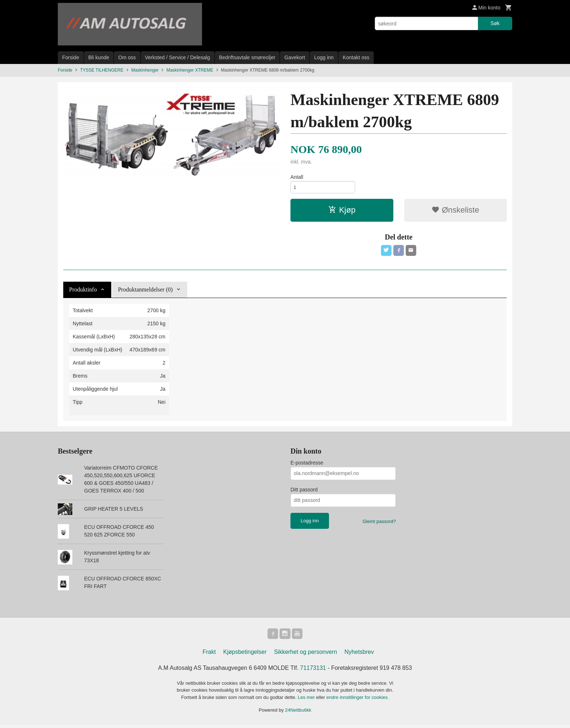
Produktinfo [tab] (83, 292)
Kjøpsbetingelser (245, 655)
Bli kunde (99, 57)
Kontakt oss (356, 57)
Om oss (127, 57)
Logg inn (324, 57)
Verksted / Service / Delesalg (178, 57)
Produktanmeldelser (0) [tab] (145, 292)
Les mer (307, 701)
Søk (495, 23)
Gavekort (295, 57)
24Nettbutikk (298, 714)
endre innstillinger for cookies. (358, 701)
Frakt (209, 655)
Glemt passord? (379, 524)
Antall (297, 177)
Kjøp (342, 211)
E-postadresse (307, 465)
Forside (71, 57)
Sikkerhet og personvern (306, 655)
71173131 (313, 671)
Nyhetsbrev (359, 655)
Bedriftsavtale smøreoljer (247, 57)
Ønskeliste (455, 211)
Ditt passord (304, 492)
